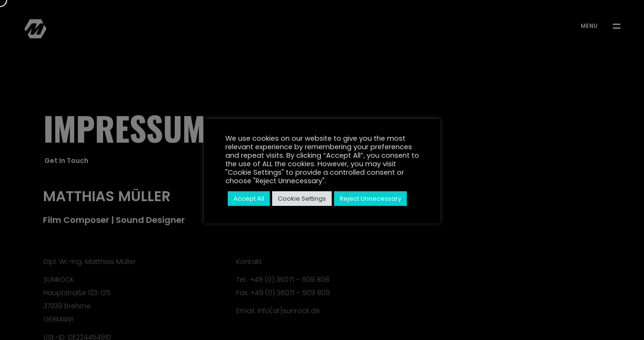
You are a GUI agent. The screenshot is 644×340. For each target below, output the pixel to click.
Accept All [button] (249, 199)
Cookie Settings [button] (302, 199)
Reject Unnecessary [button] (370, 199)
